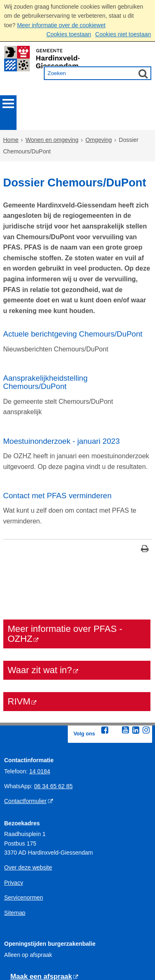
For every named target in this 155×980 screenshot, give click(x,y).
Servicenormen (24, 827)
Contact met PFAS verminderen (57, 428)
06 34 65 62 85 (53, 715)
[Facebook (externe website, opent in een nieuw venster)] (105, 659)
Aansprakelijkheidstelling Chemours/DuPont (45, 332)
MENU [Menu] (8, 104)
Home (11, 122)
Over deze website (28, 797)
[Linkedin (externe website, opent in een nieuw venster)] (136, 659)
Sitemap (15, 842)
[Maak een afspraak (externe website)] (44, 906)
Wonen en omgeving (52, 122)
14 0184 (40, 700)
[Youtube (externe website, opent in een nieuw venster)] (126, 659)
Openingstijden (23, 943)
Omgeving (99, 122)
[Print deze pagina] (145, 479)
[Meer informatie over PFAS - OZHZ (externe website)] (77, 563)
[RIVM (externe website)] (77, 631)
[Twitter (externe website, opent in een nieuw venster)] (115, 660)
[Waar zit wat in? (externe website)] (77, 599)
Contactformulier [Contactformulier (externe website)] (25, 730)
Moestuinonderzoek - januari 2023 (62, 378)
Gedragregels (22, 958)
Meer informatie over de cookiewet (61, 25)
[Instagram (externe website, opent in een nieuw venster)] (146, 659)
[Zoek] (143, 73)
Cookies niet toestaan (123, 34)
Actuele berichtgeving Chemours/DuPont (73, 286)
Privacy (14, 812)
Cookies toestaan (69, 34)
